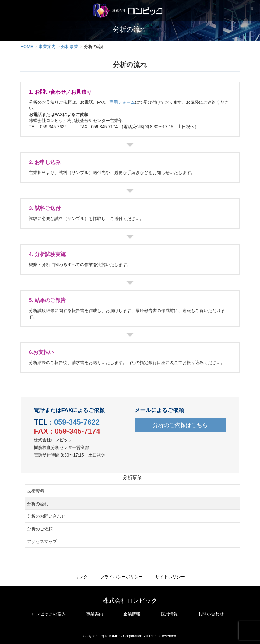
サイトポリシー (170, 577)
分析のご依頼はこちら (180, 425)
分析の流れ (38, 504)
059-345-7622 (77, 422)
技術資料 (36, 491)
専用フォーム (122, 102)
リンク (81, 577)
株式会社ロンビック (130, 600)
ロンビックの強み (49, 614)
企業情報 (132, 614)
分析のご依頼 (40, 529)
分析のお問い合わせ (46, 516)
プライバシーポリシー (121, 577)
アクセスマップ (42, 541)
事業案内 (95, 614)
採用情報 (169, 614)
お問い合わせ (211, 614)
